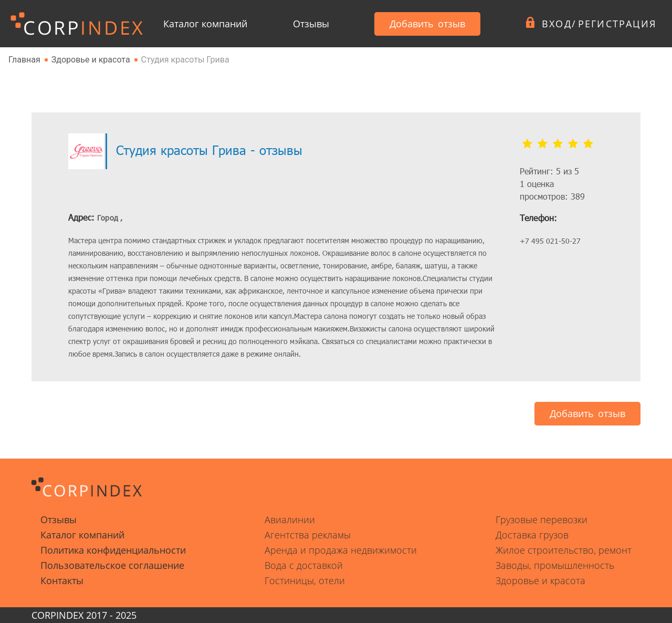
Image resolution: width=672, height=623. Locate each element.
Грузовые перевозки (542, 520)
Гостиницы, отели (305, 580)
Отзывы (311, 24)
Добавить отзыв (427, 24)
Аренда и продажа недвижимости (341, 550)
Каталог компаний (205, 24)
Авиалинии (290, 520)
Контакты (62, 580)
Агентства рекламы (308, 535)
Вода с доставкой (304, 565)
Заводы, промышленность (555, 565)
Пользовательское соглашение (112, 565)
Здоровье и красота (540, 580)
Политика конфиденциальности (113, 550)
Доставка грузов (532, 535)
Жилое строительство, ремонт (564, 550)
